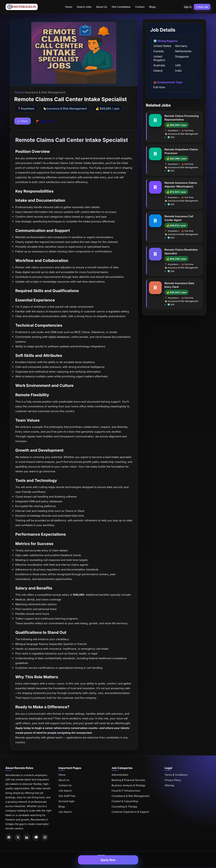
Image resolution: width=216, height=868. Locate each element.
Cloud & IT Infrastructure (126, 791)
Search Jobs (83, 7)
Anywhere (28, 109)
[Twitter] (18, 837)
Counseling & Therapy (125, 806)
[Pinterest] (37, 837)
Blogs (151, 7)
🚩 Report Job (46, 121)
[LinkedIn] (28, 837)
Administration (120, 775)
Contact (138, 7)
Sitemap (169, 785)
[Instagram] (46, 837)
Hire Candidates (119, 7)
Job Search (65, 791)
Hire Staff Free (67, 796)
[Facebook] (9, 837)
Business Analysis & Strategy (129, 785)
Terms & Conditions (176, 775)
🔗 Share (23, 121)
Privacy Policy (173, 780)
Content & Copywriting (125, 801)
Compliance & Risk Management (131, 796)
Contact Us (65, 785)
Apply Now (108, 860)
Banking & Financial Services (128, 780)
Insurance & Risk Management (67, 109)
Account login (67, 801)
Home (67, 7)
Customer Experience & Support (130, 812)
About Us (100, 7)
